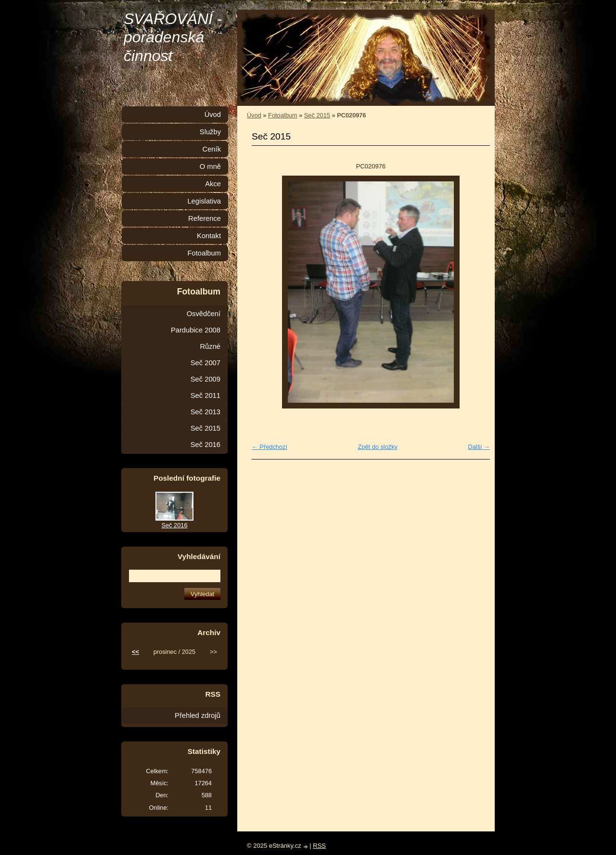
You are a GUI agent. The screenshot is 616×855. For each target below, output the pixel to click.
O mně (210, 166)
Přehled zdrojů (198, 715)
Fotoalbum (282, 115)
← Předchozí (269, 447)
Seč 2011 (205, 396)
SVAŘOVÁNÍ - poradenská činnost (173, 37)
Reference (205, 218)
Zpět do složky (378, 447)
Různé (210, 346)
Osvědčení (204, 314)
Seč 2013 (205, 412)
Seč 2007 (205, 363)
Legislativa (204, 201)
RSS (319, 846)
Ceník (212, 149)
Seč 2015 (317, 115)
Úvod (254, 115)
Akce (213, 184)
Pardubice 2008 (196, 330)
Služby (210, 132)
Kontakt (209, 236)
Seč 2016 (205, 445)
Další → (479, 447)
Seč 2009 (205, 379)
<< (135, 652)
